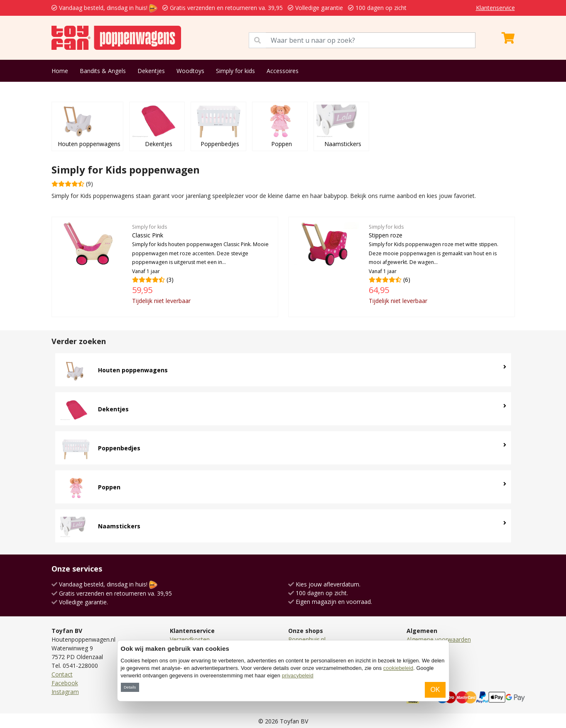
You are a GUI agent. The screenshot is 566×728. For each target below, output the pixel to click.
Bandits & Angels (103, 71)
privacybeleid (298, 675)
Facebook (65, 683)
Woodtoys (190, 71)
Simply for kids (235, 71)
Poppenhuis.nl (307, 639)
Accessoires (283, 71)
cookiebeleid (398, 668)
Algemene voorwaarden (439, 639)
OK (435, 690)
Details (130, 687)
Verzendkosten (190, 639)
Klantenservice (495, 8)
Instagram (65, 692)
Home (60, 71)
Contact (62, 674)
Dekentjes (151, 71)
